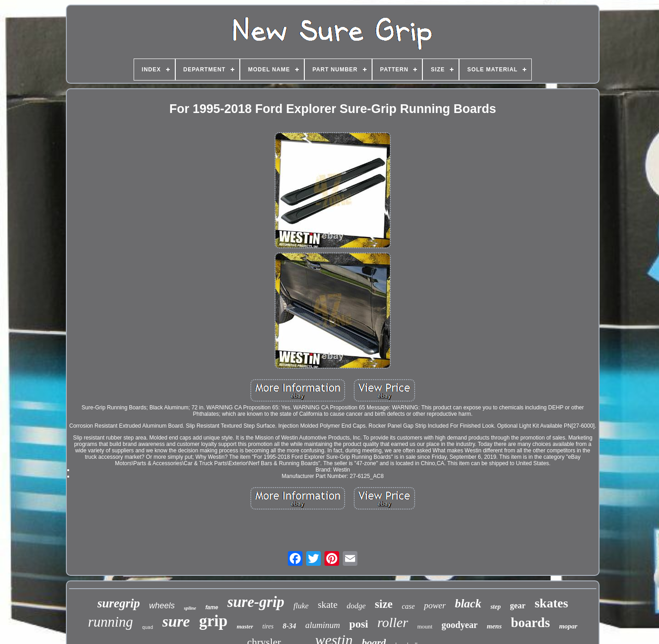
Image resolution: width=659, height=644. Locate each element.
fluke (301, 606)
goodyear (460, 625)
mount (425, 626)
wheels (162, 606)
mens (494, 626)
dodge (357, 606)
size (384, 604)
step (496, 607)
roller (392, 622)
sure (176, 621)
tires (268, 626)
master (245, 626)
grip (213, 621)
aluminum (323, 625)
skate (327, 605)
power (435, 605)
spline (190, 608)
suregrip (119, 603)
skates (551, 603)
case (408, 606)
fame (212, 607)
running (110, 622)
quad (147, 628)
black (468, 604)
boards (530, 623)
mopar (568, 626)
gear (518, 606)
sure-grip (256, 602)
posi (359, 624)
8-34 (289, 626)
